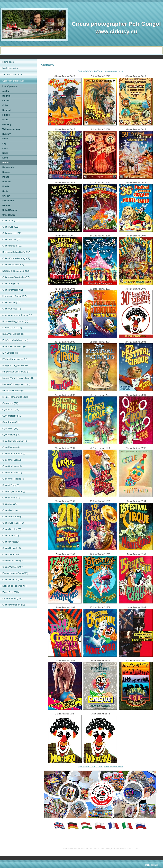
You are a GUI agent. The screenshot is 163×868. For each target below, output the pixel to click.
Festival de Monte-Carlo (90, 71)
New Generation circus (113, 71)
